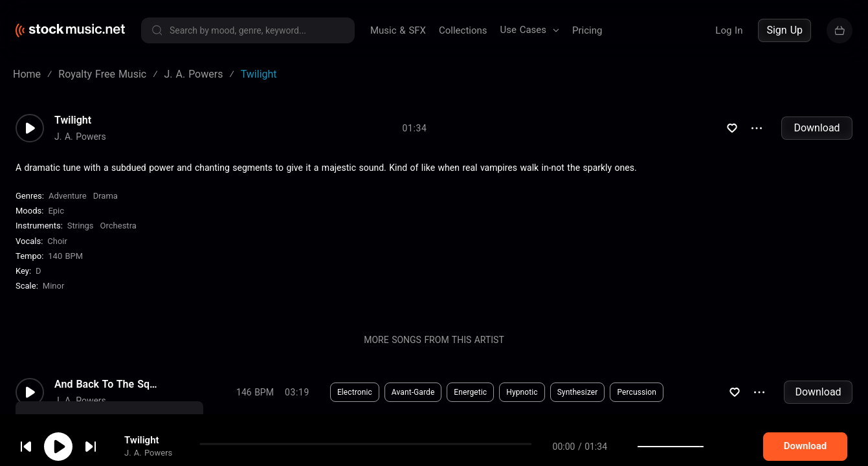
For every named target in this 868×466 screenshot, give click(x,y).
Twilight (73, 120)
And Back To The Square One (106, 384)
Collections (463, 30)
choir (57, 241)
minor (54, 286)
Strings (81, 226)
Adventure (68, 196)
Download (817, 128)
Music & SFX (398, 30)
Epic (56, 211)
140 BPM (65, 256)
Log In (729, 30)
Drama (106, 196)
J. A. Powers (80, 137)
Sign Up (785, 30)
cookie (87, 431)
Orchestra (118, 226)
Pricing (587, 30)
